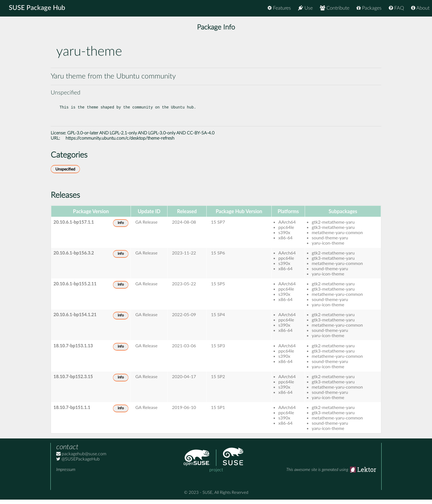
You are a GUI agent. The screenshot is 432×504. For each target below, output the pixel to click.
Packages (369, 8)
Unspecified (65, 174)
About (420, 8)
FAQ (396, 8)
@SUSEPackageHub (78, 464)
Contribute (335, 8)
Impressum (66, 474)
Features (279, 8)
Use (305, 8)
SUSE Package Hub (37, 8)
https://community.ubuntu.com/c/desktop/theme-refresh (120, 143)
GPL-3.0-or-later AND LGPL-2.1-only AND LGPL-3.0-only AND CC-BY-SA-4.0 (141, 137)
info (121, 227)
